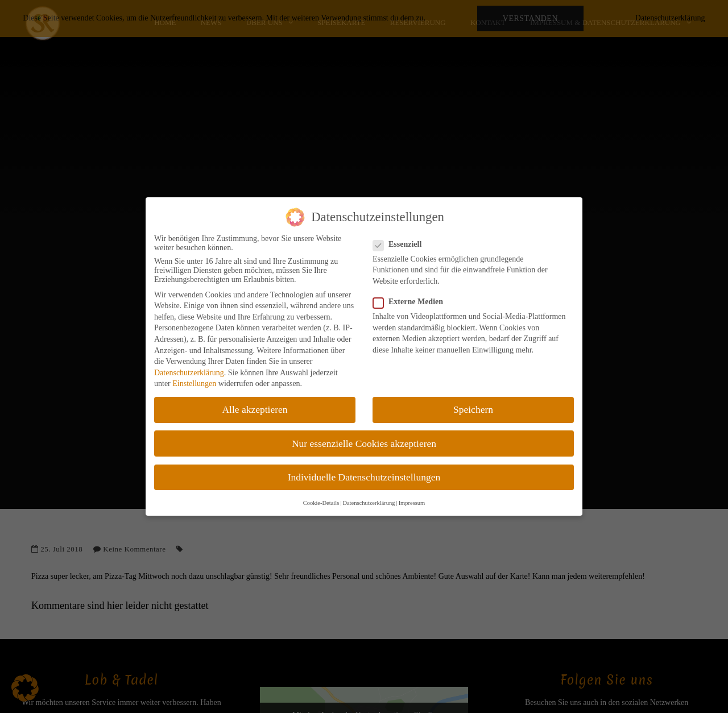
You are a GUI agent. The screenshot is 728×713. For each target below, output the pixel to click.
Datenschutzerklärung (189, 373)
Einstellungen (194, 384)
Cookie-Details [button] (321, 503)
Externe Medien (411, 302)
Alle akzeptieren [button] (255, 409)
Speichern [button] (473, 409)
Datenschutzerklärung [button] (369, 503)
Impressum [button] (412, 503)
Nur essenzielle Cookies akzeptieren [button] (364, 443)
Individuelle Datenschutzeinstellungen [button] (364, 477)
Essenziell (401, 244)
